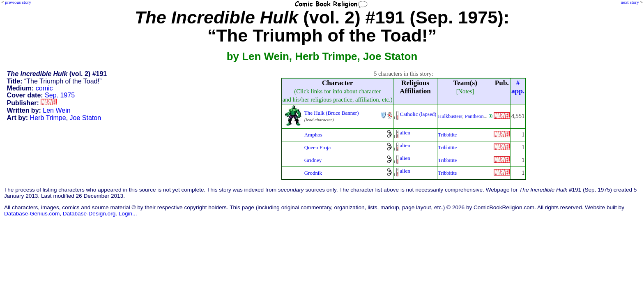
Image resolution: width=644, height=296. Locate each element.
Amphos (313, 135)
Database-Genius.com (32, 214)
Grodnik (313, 173)
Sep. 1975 (60, 95)
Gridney (313, 160)
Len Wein (56, 110)
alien (405, 133)
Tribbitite (447, 135)
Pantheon (474, 116)
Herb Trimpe (48, 118)
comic (44, 88)
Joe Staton (86, 118)
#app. (518, 87)
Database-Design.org (89, 214)
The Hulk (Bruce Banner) (332, 113)
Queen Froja (317, 147)
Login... (128, 214)
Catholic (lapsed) (418, 114)
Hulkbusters (450, 116)
